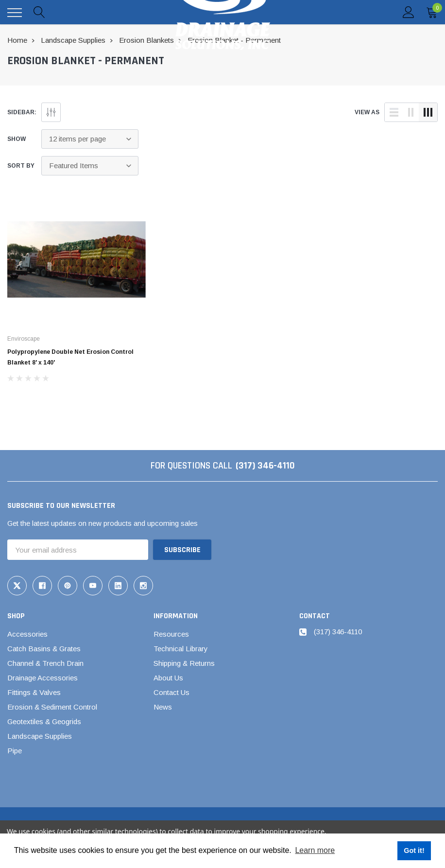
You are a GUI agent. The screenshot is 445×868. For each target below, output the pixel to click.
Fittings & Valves (34, 692)
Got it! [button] (414, 851)
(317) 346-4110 (265, 466)
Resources (171, 634)
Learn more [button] (315, 850)
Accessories (27, 634)
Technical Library (181, 649)
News (163, 707)
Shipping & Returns (184, 663)
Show (17, 139)
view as (367, 112)
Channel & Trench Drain (45, 663)
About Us (168, 678)
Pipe (15, 751)
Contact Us (171, 692)
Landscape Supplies (40, 736)
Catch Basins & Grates (44, 649)
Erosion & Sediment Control (52, 707)
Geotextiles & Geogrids (44, 721)
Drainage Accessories (43, 678)
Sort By (21, 166)
